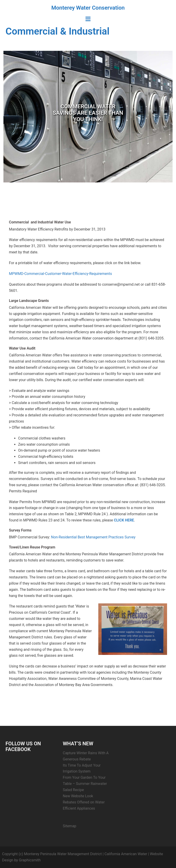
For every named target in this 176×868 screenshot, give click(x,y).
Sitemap (70, 826)
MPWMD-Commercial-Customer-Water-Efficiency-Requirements (60, 274)
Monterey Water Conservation (88, 8)
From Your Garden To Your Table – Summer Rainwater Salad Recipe (85, 784)
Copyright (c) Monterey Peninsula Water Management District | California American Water (75, 854)
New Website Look (78, 796)
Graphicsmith (30, 860)
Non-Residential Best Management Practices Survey (93, 537)
